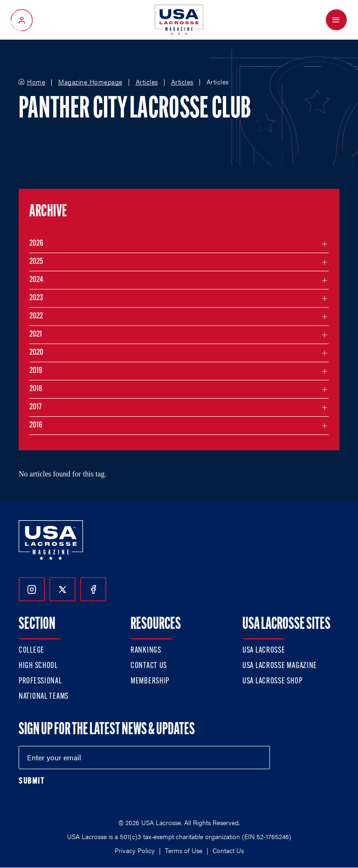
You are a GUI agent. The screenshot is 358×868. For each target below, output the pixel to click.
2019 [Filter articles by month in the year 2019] (36, 371)
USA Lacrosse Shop (272, 681)
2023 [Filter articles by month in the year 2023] (36, 298)
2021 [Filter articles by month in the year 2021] (36, 334)
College (31, 651)
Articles (147, 82)
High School (38, 666)
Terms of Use (184, 850)
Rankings (146, 651)
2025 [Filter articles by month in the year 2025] (36, 262)
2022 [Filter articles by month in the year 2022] (36, 316)
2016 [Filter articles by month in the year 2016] (36, 425)
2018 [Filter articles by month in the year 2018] (36, 389)
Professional (40, 681)
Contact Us (149, 666)
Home (36, 82)
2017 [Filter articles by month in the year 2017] (35, 407)
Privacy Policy (135, 850)
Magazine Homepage (90, 82)
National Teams (44, 697)
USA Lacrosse (264, 651)
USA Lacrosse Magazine (280, 666)
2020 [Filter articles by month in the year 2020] (36, 353)
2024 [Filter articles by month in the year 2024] (36, 280)
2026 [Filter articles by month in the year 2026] (36, 244)
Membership (150, 681)
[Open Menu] (336, 20)
